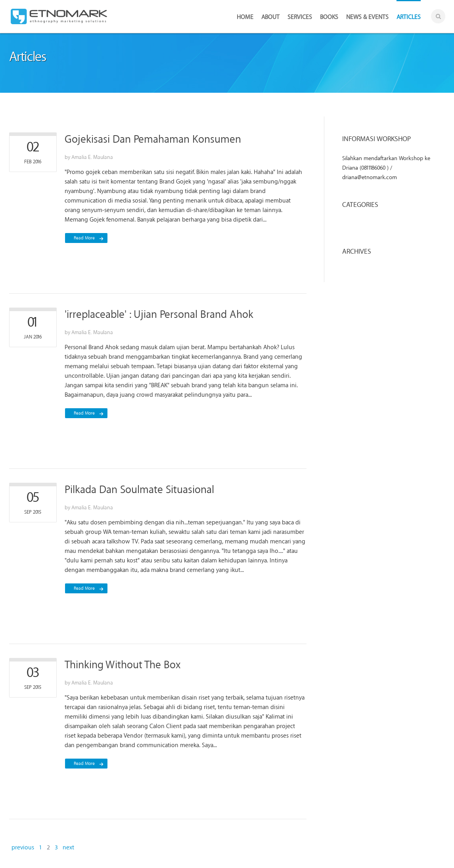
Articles (409, 17)
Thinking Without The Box (123, 665)
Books (329, 17)
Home (245, 17)
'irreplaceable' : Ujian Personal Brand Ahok (159, 315)
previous (23, 847)
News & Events (367, 17)
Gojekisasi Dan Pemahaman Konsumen (153, 139)
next (68, 847)
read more (84, 238)
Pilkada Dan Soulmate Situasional (139, 490)
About (270, 17)
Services (300, 17)
